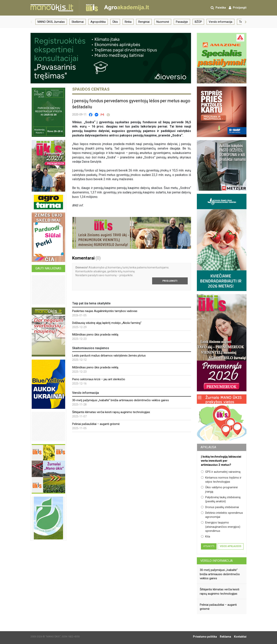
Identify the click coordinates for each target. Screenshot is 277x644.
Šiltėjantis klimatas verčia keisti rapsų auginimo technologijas (111, 412)
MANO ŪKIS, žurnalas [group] (51, 22)
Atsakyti (209, 546)
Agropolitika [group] (98, 22)
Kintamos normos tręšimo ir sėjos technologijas (221, 480)
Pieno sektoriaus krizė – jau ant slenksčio (99, 379)
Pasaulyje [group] (182, 22)
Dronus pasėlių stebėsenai (220, 507)
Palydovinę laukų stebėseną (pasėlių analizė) (221, 499)
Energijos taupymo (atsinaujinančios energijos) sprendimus (221, 527)
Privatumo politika (205, 637)
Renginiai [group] (144, 22)
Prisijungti (170, 281)
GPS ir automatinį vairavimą (221, 472)
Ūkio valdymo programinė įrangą (219, 489)
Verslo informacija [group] (220, 22)
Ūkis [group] (115, 22)
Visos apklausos (231, 546)
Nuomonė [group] (163, 22)
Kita (206, 537)
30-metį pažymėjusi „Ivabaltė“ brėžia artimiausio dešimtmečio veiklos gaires (121, 400)
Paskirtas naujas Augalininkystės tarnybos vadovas (105, 311)
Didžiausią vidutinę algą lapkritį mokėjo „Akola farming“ (107, 323)
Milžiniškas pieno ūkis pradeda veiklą (95, 335)
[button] (31, 22)
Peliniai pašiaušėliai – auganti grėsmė (96, 424)
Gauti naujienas (48, 268)
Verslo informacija (217, 561)
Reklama (225, 637)
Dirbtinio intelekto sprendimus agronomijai (222, 515)
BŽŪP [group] (198, 22)
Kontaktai (240, 637)
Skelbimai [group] (78, 22)
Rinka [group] (128, 22)
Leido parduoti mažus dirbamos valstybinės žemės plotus (109, 356)
